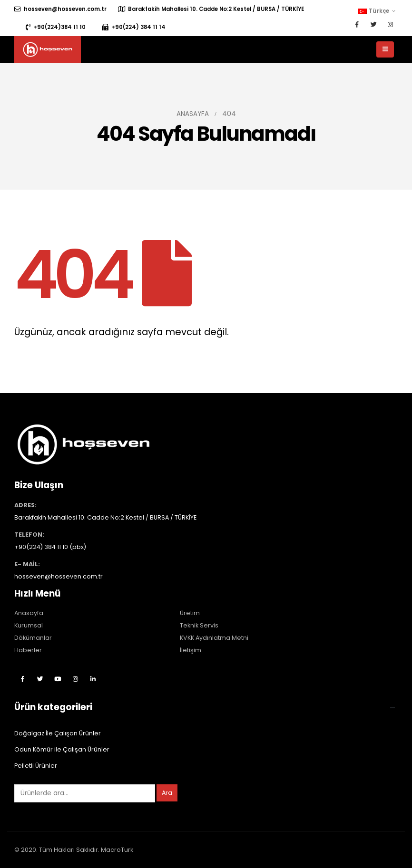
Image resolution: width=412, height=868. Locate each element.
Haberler (28, 650)
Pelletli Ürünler (36, 766)
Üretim (190, 613)
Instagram (75, 679)
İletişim (191, 650)
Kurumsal (29, 625)
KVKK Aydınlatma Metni (214, 638)
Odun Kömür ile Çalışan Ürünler (62, 749)
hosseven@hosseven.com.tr (60, 9)
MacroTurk (117, 850)
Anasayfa (29, 613)
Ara (167, 793)
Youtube (58, 679)
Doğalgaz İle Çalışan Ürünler (58, 733)
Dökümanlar (33, 638)
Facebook (22, 679)
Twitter (40, 679)
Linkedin (93, 679)
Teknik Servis (199, 625)
